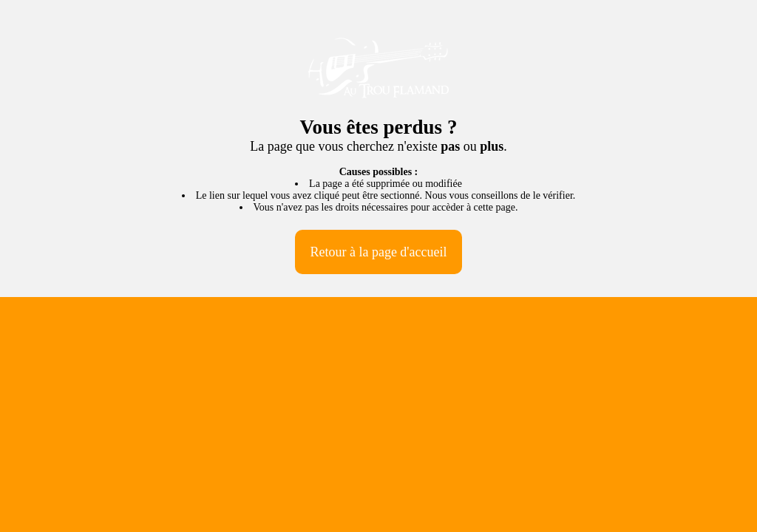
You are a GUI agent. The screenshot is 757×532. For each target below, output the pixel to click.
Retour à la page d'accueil (378, 252)
